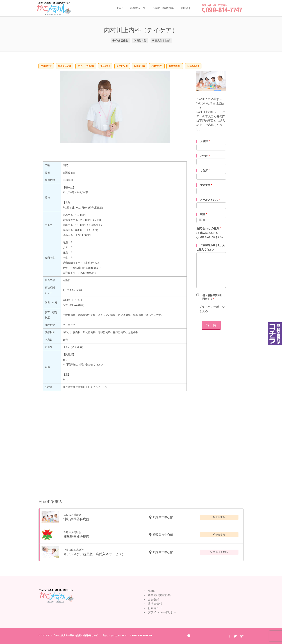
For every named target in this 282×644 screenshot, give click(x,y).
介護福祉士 (122, 41)
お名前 (205, 141)
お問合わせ (187, 8)
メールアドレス (210, 200)
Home (119, 8)
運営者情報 (155, 604)
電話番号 (206, 185)
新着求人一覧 (138, 8)
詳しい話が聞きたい (211, 237)
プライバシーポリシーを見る (211, 309)
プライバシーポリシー (162, 612)
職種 (204, 214)
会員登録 (153, 599)
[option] (115, 107)
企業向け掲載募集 (163, 8)
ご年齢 (205, 156)
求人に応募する (209, 233)
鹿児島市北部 (162, 41)
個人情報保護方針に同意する (214, 297)
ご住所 (205, 170)
